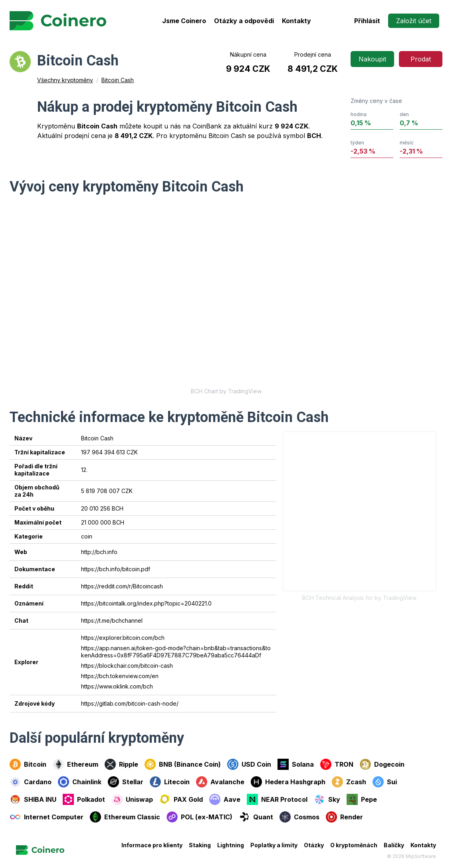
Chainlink (80, 782)
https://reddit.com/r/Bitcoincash (122, 586)
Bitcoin (28, 764)
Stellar (126, 782)
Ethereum (75, 764)
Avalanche (220, 782)
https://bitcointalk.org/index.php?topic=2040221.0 (146, 603)
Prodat (421, 59)
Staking (200, 845)
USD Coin (249, 764)
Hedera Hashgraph (288, 782)
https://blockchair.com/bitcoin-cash (127, 666)
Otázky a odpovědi (244, 21)
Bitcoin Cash (118, 80)
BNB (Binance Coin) (183, 764)
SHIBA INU (33, 799)
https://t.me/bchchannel (112, 620)
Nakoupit (372, 59)
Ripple (121, 764)
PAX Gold (181, 799)
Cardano (31, 782)
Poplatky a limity (274, 845)
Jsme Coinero (184, 21)
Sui (385, 782)
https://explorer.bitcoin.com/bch (123, 638)
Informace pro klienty (152, 845)
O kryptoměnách (354, 845)
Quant (256, 817)
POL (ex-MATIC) (199, 817)
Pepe (362, 799)
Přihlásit (367, 21)
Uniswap (132, 799)
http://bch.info (99, 552)
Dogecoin (382, 764)
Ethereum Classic (125, 817)
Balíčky (394, 845)
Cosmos (299, 817)
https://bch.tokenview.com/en (120, 676)
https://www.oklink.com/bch (117, 686)
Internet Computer (47, 817)
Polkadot (84, 799)
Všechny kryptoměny (65, 80)
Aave (225, 799)
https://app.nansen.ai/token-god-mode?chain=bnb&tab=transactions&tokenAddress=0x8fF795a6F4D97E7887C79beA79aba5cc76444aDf (176, 652)
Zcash (349, 782)
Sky (327, 799)
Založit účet (414, 21)
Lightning (231, 845)
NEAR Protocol (277, 799)
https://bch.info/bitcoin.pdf (116, 569)
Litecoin (170, 782)
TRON (337, 764)
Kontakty (296, 21)
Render (344, 817)
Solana (296, 764)
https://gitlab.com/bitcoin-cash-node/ (130, 703)
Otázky (314, 845)
